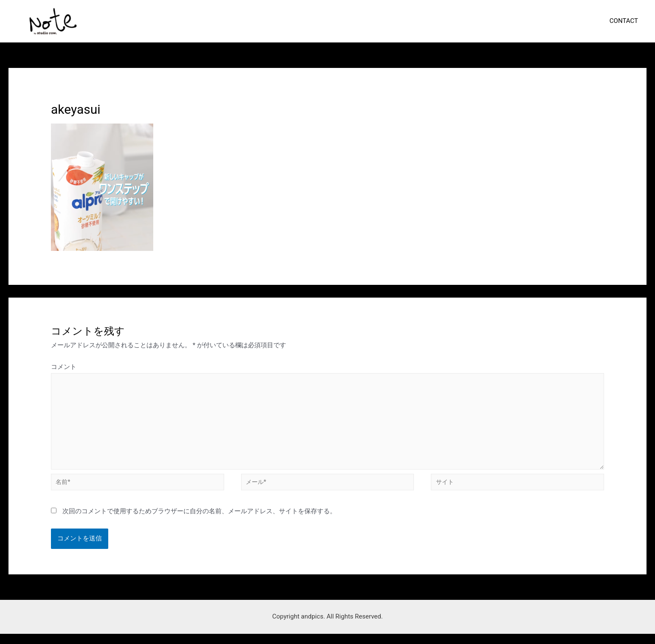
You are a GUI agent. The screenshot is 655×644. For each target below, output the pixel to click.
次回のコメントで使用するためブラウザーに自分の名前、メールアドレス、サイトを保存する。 (199, 521)
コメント (64, 367)
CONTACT (626, 21)
